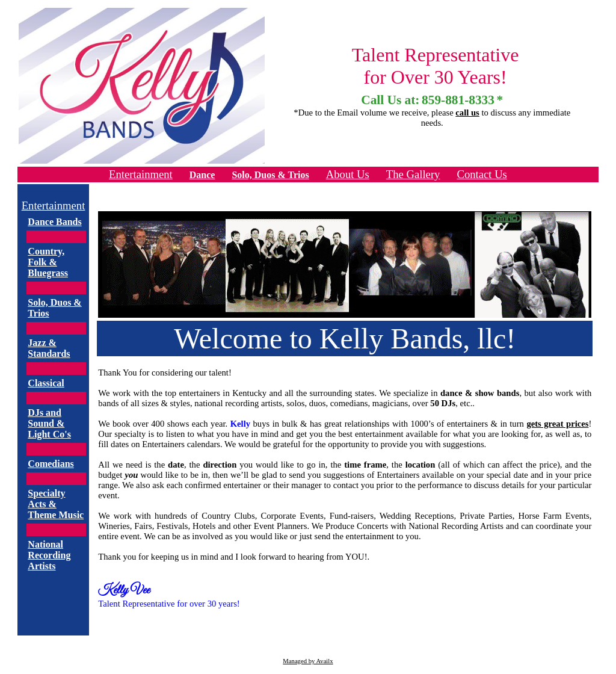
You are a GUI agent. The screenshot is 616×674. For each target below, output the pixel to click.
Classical (46, 383)
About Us (348, 174)
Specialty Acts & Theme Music (56, 504)
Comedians (51, 464)
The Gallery (413, 174)
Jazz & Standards (49, 348)
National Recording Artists (49, 555)
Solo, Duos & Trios (270, 175)
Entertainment (141, 174)
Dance (202, 175)
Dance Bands (54, 222)
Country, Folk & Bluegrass (48, 262)
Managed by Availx (308, 661)
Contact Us (482, 174)
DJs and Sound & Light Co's (49, 423)
